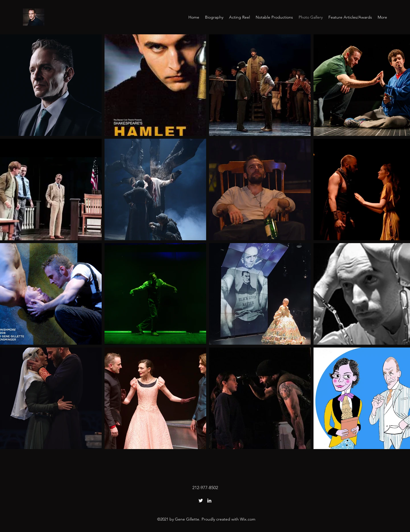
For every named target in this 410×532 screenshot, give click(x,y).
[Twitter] (201, 501)
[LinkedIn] (209, 501)
